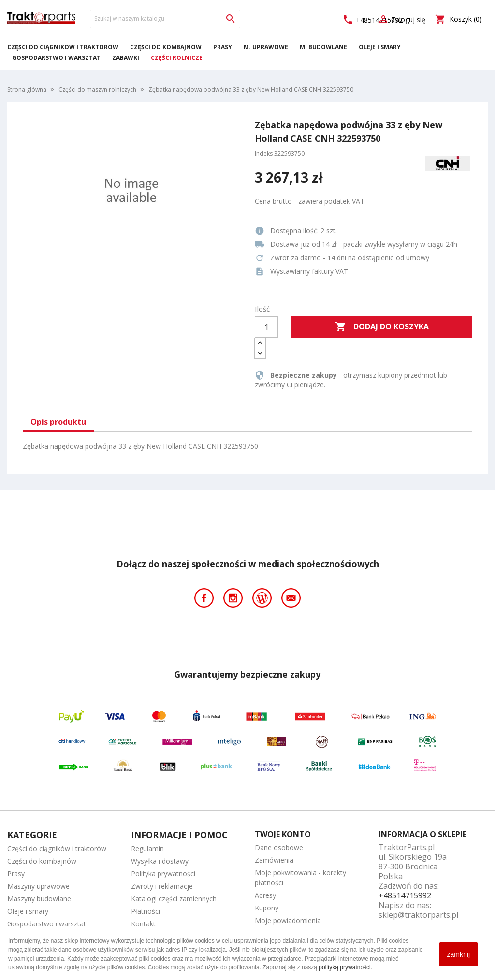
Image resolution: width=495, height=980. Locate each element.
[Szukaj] (165, 19)
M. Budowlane (323, 47)
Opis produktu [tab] (58, 422)
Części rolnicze (177, 58)
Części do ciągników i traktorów (63, 47)
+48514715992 (405, 895)
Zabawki (126, 58)
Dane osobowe (279, 847)
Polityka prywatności (163, 873)
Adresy (265, 895)
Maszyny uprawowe (38, 886)
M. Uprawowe (266, 47)
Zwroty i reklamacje (162, 886)
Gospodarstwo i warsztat (56, 58)
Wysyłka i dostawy (160, 861)
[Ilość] (266, 327)
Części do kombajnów (166, 47)
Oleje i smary (380, 47)
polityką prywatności (344, 967)
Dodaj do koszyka (382, 327)
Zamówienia (274, 860)
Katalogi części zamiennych (174, 899)
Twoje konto (283, 834)
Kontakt (143, 924)
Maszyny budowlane (39, 899)
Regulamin (147, 848)
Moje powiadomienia (288, 920)
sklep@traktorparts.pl (418, 915)
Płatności (146, 911)
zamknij (459, 954)
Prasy (223, 47)
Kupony (267, 908)
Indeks (264, 153)
